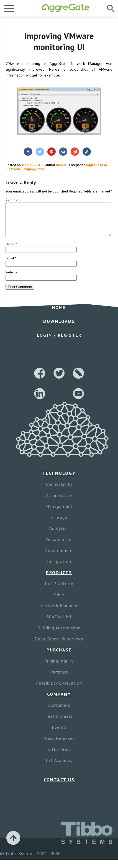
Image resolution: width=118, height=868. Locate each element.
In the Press (59, 756)
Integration (59, 568)
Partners (59, 679)
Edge (59, 601)
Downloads (59, 328)
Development (59, 557)
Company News (33, 169)
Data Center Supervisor (59, 645)
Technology (59, 480)
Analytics (59, 535)
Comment (13, 200)
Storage (59, 524)
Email (11, 265)
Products (59, 579)
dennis (61, 165)
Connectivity (59, 491)
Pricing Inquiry (59, 668)
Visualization (59, 546)
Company (59, 701)
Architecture (59, 502)
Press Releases (59, 745)
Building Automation (59, 634)
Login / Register (59, 342)
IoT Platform (59, 590)
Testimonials (59, 723)
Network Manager (59, 612)
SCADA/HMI (59, 623)
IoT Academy (59, 767)
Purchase (59, 656)
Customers (59, 712)
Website (11, 279)
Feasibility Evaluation (59, 690)
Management (59, 513)
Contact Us (59, 786)
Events (59, 734)
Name (11, 251)
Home (59, 314)
